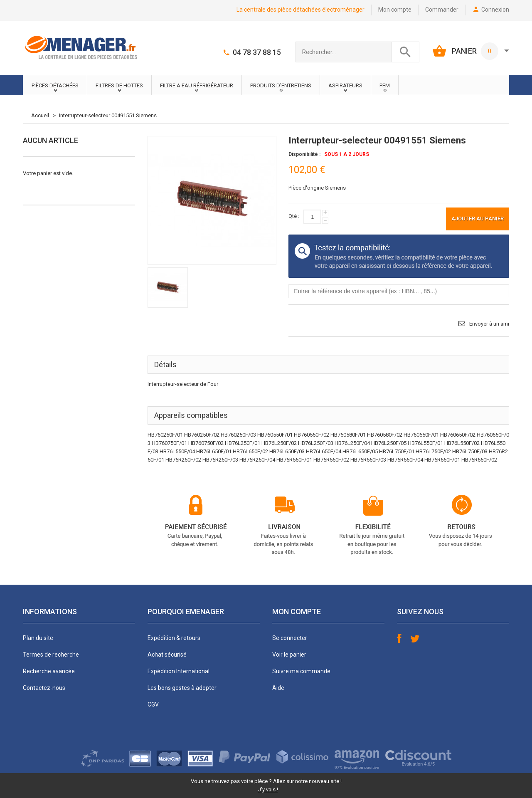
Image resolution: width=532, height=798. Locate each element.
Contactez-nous (44, 688)
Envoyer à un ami (489, 324)
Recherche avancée (49, 671)
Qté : (294, 216)
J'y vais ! (268, 789)
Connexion (495, 10)
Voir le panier (289, 655)
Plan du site (38, 638)
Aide (278, 688)
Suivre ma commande (301, 671)
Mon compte (395, 10)
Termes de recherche (51, 655)
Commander (442, 10)
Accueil (40, 115)
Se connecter (290, 638)
